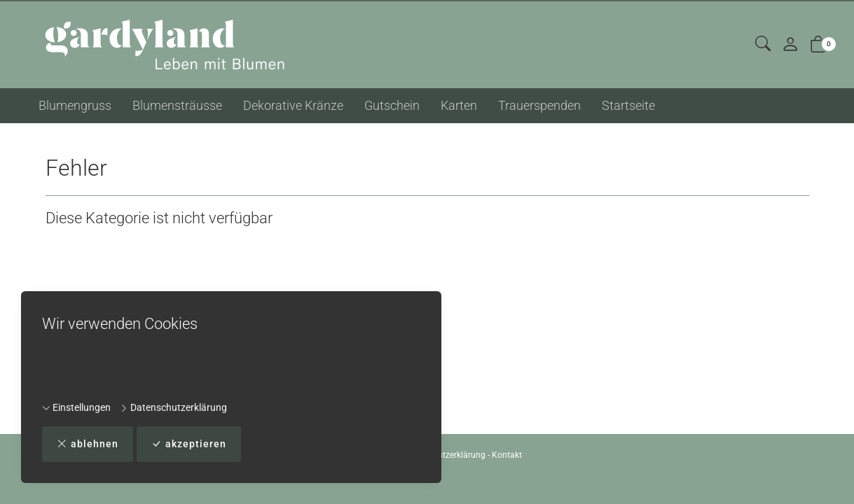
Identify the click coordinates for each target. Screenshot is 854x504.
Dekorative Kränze (293, 105)
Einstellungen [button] (76, 407)
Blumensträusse (177, 105)
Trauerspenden (539, 105)
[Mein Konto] (790, 45)
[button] (763, 44)
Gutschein (392, 105)
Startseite (628, 105)
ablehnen (88, 444)
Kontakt (507, 455)
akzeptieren (189, 444)
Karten (459, 105)
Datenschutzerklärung (173, 407)
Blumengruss (75, 105)
